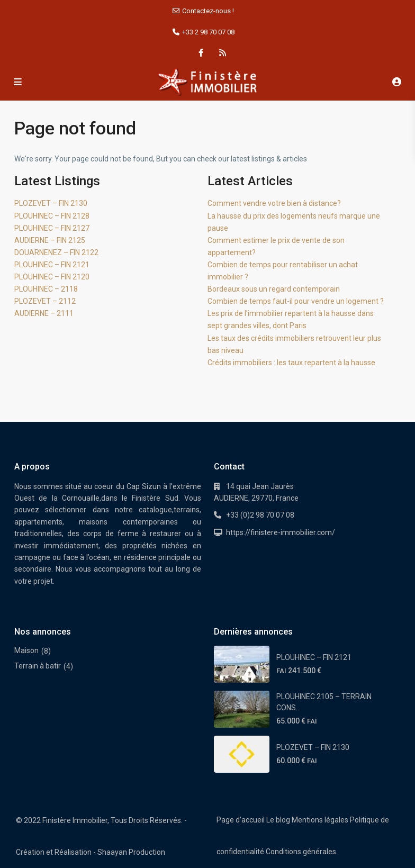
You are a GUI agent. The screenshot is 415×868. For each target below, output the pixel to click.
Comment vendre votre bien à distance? (274, 203)
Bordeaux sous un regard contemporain (274, 289)
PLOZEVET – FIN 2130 (51, 203)
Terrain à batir (38, 666)
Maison (26, 650)
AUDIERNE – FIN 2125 (50, 240)
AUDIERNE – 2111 (44, 313)
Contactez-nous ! (208, 11)
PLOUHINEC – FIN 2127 (52, 228)
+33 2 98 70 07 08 (208, 32)
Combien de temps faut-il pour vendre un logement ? (296, 301)
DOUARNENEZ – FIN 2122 (56, 252)
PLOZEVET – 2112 (45, 301)
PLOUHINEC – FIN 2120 (52, 277)
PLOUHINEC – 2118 (46, 289)
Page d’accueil (241, 820)
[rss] (223, 53)
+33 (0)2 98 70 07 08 (260, 515)
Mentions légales (320, 820)
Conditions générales (301, 852)
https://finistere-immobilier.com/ (281, 532)
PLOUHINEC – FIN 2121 (52, 265)
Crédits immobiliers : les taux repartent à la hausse (291, 363)
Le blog (278, 820)
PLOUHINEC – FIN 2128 (52, 216)
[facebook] (201, 53)
